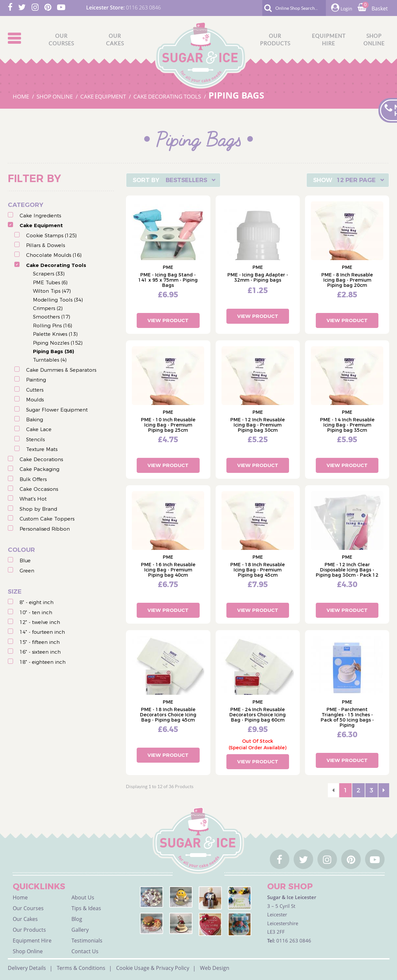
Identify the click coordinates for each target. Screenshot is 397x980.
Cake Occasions (39, 489)
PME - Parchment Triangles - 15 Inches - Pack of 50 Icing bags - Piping (347, 717)
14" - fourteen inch (42, 632)
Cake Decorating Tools (56, 265)
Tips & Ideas (86, 908)
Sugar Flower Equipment (57, 410)
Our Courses (28, 908)
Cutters (35, 390)
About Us (83, 897)
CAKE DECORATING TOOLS (168, 96)
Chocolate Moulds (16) (54, 255)
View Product (168, 320)
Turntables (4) (50, 360)
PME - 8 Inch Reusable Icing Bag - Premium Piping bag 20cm (347, 280)
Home (20, 897)
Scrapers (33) (49, 274)
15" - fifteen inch (40, 642)
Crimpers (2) (48, 308)
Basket (373, 8)
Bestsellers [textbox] (186, 180)
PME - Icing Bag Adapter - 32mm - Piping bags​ (258, 277)
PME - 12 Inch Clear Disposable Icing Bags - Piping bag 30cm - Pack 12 (347, 570)
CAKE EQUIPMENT (104, 96)
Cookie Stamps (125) (51, 235)
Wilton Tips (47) (52, 291)
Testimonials (87, 941)
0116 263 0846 (143, 8)
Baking (35, 420)
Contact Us (85, 951)
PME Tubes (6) (50, 282)
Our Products (29, 930)
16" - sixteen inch (40, 652)
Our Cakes (25, 919)
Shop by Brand (38, 509)
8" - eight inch (37, 602)
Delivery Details (27, 968)
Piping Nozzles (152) (58, 343)
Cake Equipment (41, 225)
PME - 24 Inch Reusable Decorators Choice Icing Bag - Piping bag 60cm (258, 715)
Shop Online (28, 951)
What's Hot (33, 499)
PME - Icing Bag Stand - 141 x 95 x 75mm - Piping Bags (168, 280)
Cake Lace (39, 429)
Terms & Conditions (81, 968)
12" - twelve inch (40, 622)
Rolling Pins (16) (53, 326)
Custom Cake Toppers (47, 519)
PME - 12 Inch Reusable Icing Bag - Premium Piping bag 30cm (258, 425)
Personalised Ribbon (45, 529)
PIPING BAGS (236, 95)
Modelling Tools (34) (58, 300)
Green (27, 571)
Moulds (35, 400)
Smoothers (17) (52, 317)
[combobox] (173, 180)
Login (342, 8)
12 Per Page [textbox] (356, 180)
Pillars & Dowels (46, 245)
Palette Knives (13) (55, 334)
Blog (77, 919)
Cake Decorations (41, 459)
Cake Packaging (39, 469)
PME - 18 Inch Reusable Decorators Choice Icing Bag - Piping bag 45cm (168, 715)
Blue (25, 560)
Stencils (35, 439)
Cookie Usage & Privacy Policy (153, 968)
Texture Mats (42, 449)
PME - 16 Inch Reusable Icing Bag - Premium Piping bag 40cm (168, 570)
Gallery (80, 930)
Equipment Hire (32, 941)
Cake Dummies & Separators (61, 370)
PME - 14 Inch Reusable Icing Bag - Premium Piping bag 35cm (347, 425)
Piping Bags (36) (53, 351)
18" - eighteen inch (43, 662)
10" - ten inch (36, 612)
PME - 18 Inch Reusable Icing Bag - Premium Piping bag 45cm (258, 570)
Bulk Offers (33, 479)
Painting (36, 380)
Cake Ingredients (40, 216)
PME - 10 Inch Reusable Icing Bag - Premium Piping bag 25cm (168, 425)
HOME (22, 96)
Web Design (215, 968)
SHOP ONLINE (55, 96)
